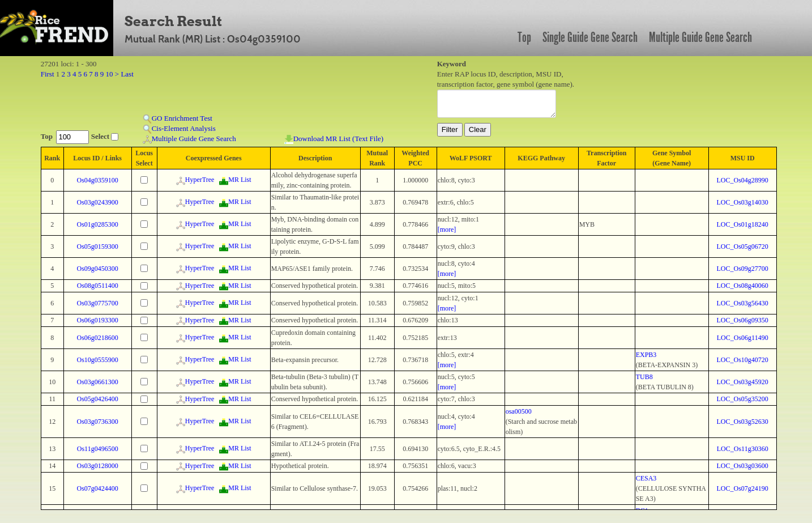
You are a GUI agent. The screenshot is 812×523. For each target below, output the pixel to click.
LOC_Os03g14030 (743, 202)
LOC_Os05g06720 (743, 246)
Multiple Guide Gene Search (700, 37)
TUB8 (644, 377)
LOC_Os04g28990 (743, 180)
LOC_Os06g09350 (743, 320)
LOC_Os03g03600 (743, 466)
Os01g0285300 (98, 224)
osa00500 (519, 411)
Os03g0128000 (98, 466)
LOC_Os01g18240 (743, 224)
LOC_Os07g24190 (743, 488)
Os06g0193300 (98, 320)
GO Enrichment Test (178, 119)
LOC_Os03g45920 (743, 382)
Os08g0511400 (98, 286)
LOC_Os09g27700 (743, 269)
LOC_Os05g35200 (743, 399)
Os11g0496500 (98, 449)
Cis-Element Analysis (179, 129)
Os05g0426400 (98, 399)
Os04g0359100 (98, 180)
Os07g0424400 (98, 488)
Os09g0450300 (98, 269)
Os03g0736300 (98, 422)
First (48, 74)
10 (110, 74)
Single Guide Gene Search (590, 37)
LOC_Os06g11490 (743, 338)
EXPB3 (646, 355)
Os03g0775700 (98, 303)
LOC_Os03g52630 (743, 422)
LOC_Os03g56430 (743, 303)
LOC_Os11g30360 (743, 449)
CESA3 (646, 478)
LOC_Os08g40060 (743, 286)
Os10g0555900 (98, 360)
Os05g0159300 (98, 246)
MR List (235, 180)
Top (524, 37)
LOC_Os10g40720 (743, 360)
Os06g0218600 (98, 338)
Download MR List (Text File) (334, 139)
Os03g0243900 (98, 202)
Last (127, 74)
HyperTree (195, 180)
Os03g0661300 (98, 382)
